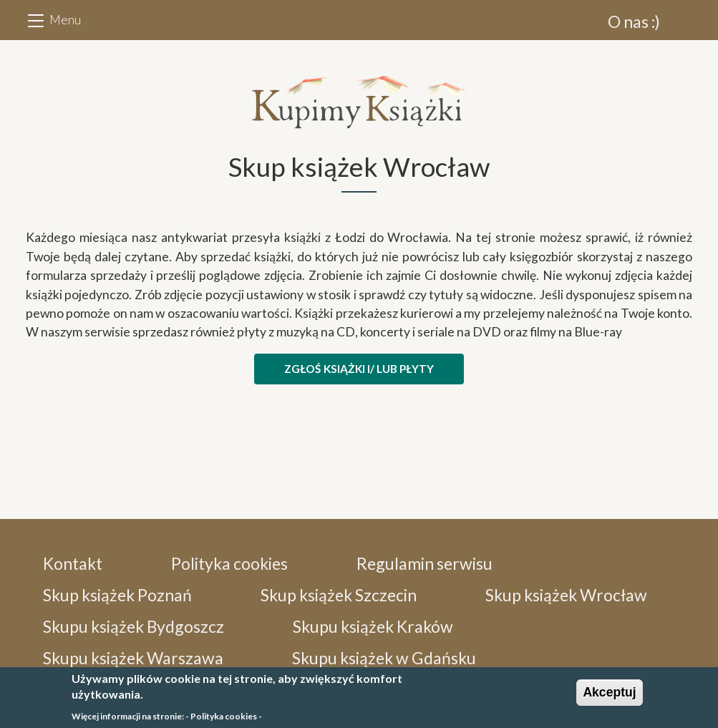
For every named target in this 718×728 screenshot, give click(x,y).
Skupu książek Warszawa (133, 658)
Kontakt (73, 563)
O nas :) (634, 21)
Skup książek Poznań (117, 595)
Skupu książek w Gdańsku (384, 658)
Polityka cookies (229, 563)
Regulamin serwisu (425, 563)
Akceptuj (609, 697)
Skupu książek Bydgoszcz (134, 626)
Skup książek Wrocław (566, 595)
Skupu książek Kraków (373, 626)
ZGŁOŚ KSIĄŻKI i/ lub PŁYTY (359, 369)
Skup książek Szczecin (339, 595)
